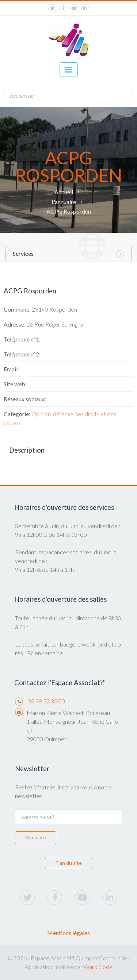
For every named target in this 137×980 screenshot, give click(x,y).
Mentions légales (68, 933)
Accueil (64, 192)
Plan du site (68, 863)
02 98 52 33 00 (46, 701)
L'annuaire (64, 202)
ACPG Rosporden (69, 211)
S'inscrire (36, 837)
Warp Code (98, 967)
